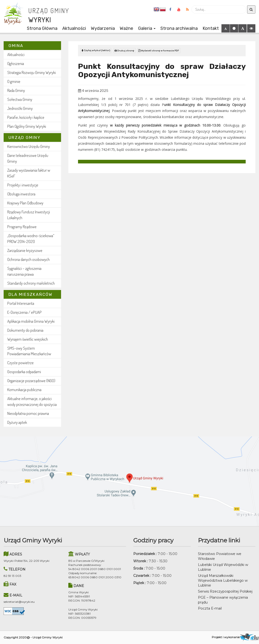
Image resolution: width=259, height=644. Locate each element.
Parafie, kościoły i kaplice (26, 117)
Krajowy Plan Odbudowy (25, 203)
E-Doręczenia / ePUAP (24, 312)
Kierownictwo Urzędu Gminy (29, 146)
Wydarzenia (103, 28)
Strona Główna (42, 28)
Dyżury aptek (17, 422)
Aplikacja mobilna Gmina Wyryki (31, 321)
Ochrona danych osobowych (28, 259)
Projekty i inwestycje (23, 185)
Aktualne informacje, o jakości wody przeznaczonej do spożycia (32, 401)
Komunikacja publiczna (24, 390)
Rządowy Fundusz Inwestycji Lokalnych (29, 215)
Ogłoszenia (16, 63)
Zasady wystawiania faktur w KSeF (29, 173)
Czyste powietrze (20, 363)
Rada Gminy (16, 90)
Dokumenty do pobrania (25, 330)
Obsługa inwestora (21, 194)
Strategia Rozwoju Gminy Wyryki (31, 72)
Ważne (126, 28)
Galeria (147, 28)
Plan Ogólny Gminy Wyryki (27, 126)
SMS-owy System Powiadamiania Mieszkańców (29, 351)
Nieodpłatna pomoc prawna (28, 413)
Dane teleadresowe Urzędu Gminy (28, 158)
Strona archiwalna (179, 28)
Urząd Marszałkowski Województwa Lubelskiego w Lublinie (223, 580)
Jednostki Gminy (20, 108)
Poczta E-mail (210, 608)
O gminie (14, 81)
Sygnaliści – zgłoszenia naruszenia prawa (24, 271)
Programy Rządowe (22, 227)
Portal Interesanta (21, 303)
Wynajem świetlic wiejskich (28, 339)
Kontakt (211, 28)
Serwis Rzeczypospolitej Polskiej (225, 591)
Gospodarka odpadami (24, 372)
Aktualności (74, 28)
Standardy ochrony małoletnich (31, 283)
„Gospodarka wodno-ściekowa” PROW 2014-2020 (31, 238)
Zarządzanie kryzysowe (25, 250)
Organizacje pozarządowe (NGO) (31, 381)
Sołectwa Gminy (20, 99)
